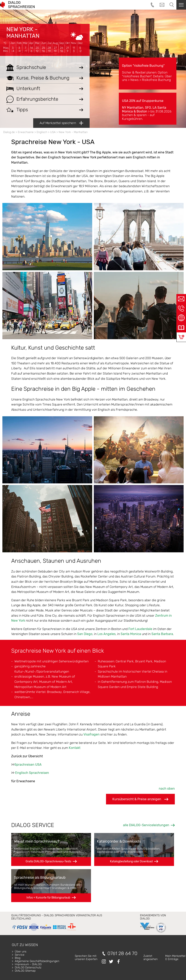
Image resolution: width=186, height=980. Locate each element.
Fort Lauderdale (140, 629)
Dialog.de (9, 132)
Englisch (42, 132)
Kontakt (75, 748)
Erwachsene (26, 132)
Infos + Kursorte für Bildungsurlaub (48, 898)
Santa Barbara (162, 634)
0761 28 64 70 (122, 954)
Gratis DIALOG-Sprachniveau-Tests (48, 861)
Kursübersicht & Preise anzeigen (140, 799)
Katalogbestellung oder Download (131, 861)
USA (53, 132)
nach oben (167, 789)
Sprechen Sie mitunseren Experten (86, 958)
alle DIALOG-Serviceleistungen (146, 825)
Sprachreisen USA (28, 765)
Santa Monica (131, 634)
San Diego (85, 634)
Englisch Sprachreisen (32, 773)
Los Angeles (106, 634)
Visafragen (91, 734)
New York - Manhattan (23, 32)
